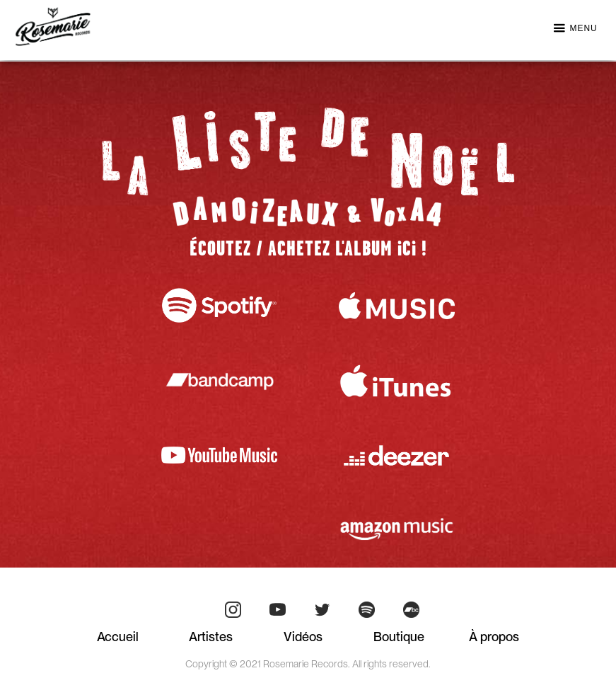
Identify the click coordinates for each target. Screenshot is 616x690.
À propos (494, 637)
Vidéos (303, 637)
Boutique (399, 637)
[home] (53, 27)
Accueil (118, 637)
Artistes (211, 637)
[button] (575, 33)
